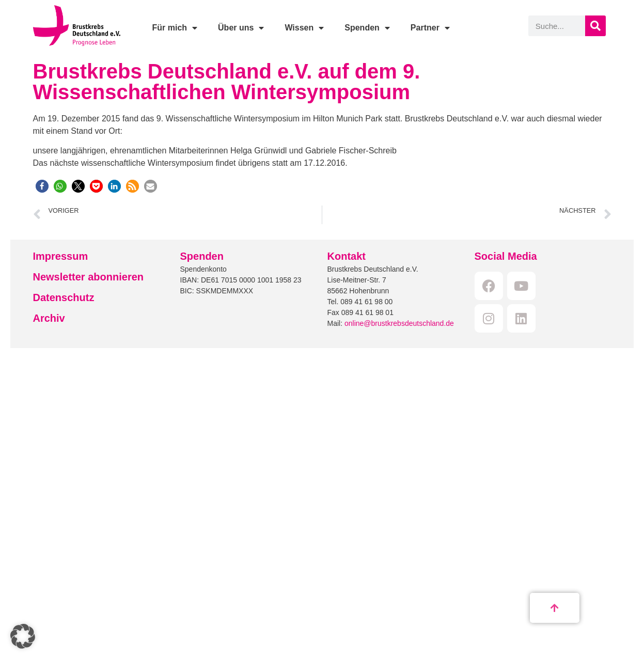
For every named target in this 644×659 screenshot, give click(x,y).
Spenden (367, 28)
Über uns (241, 28)
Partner (430, 28)
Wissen (304, 28)
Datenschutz (64, 297)
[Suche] (595, 26)
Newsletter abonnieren (89, 277)
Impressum (61, 256)
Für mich (175, 28)
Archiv (49, 318)
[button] (42, 186)
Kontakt (347, 256)
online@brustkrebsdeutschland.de (399, 323)
